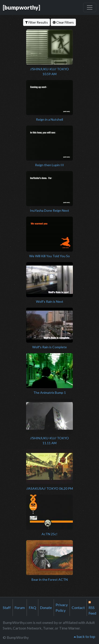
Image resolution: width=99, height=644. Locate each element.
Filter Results (37, 22)
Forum (20, 607)
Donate (46, 607)
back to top (85, 636)
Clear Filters (63, 22)
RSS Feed (92, 608)
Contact (78, 607)
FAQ (32, 607)
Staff (7, 607)
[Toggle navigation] (90, 7)
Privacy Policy (62, 607)
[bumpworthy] (21, 7)
